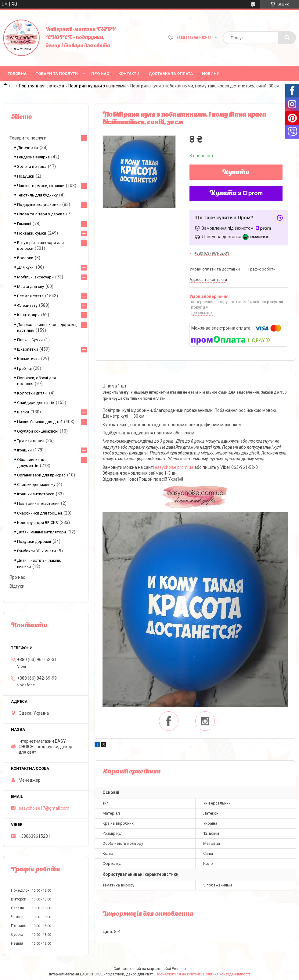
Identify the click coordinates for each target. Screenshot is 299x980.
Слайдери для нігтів (36, 403)
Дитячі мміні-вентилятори (41, 532)
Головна (17, 74)
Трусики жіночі (31, 441)
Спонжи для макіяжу (36, 485)
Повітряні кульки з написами (97, 86)
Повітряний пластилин (38, 503)
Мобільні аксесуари (35, 277)
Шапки (23, 412)
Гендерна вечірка (33, 157)
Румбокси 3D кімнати (36, 551)
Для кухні (26, 267)
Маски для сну (31, 287)
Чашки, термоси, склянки (41, 186)
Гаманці (24, 224)
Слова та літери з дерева (41, 214)
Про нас (100, 74)
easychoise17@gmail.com (44, 808)
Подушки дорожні (34, 541)
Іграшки (24, 450)
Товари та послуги (57, 74)
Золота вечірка (32, 166)
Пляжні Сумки (30, 340)
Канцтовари (28, 315)
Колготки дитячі (32, 393)
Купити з (236, 193)
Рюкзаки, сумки (32, 233)
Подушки (26, 176)
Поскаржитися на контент (178, 974)
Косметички (28, 359)
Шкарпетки (27, 349)
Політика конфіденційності (227, 974)
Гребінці (24, 368)
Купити (236, 173)
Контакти (129, 74)
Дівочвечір (28, 148)
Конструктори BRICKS (38, 523)
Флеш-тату (27, 305)
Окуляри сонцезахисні (38, 431)
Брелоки (25, 258)
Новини (211, 74)
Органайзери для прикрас (41, 475)
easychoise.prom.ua (174, 467)
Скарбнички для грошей (40, 513)
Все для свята (30, 296)
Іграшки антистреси (36, 494)
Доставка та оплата (171, 74)
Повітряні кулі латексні (41, 86)
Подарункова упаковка (39, 205)
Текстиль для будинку (37, 195)
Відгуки (17, 586)
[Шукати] (287, 38)
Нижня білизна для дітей (40, 422)
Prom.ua (179, 969)
